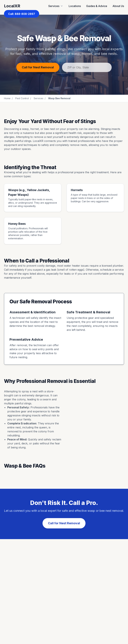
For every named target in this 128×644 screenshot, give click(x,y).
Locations (75, 6)
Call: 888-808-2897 (22, 14)
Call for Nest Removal (38, 67)
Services (38, 98)
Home (7, 98)
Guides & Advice (97, 6)
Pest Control (22, 98)
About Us (118, 6)
